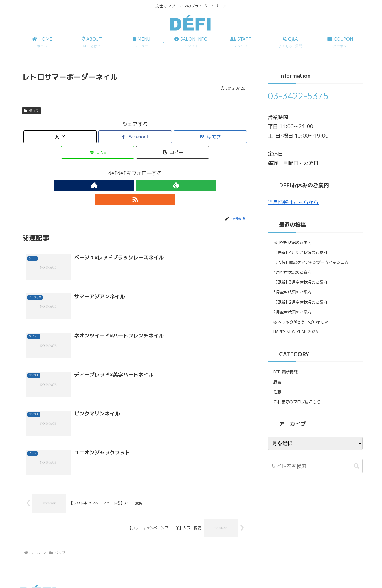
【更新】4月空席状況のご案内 (300, 252)
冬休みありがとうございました (301, 322)
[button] (173, 152)
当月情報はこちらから (293, 202)
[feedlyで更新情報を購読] (135, 185)
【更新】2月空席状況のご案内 (300, 302)
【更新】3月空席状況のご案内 (300, 282)
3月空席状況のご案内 (292, 292)
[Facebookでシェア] (135, 137)
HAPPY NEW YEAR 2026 (296, 332)
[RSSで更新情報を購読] (148, 185)
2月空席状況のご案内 (292, 312)
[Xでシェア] (60, 137)
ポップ (31, 111)
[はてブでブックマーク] (210, 137)
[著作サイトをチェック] (122, 185)
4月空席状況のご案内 (292, 272)
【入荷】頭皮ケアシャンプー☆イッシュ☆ (311, 262)
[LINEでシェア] (98, 152)
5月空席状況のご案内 (292, 242)
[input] (315, 466)
